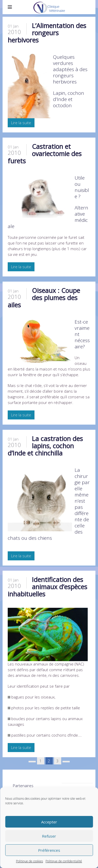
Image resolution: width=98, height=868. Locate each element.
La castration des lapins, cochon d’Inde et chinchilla (45, 446)
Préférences (49, 850)
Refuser (49, 836)
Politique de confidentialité (64, 861)
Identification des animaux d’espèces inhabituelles (47, 587)
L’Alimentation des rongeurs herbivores (47, 33)
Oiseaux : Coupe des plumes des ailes (44, 298)
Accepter (49, 822)
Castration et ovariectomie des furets (45, 154)
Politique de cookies (29, 861)
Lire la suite (21, 123)
